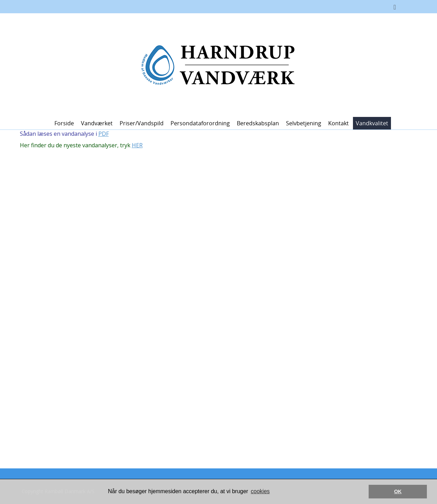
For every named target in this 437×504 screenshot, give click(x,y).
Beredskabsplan (258, 123)
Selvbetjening (304, 123)
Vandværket (97, 123)
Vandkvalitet (372, 123)
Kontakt (338, 123)
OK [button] (398, 491)
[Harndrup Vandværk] (216, 64)
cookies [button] (260, 491)
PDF (104, 134)
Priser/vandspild (142, 123)
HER (137, 145)
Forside (64, 123)
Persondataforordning (200, 123)
